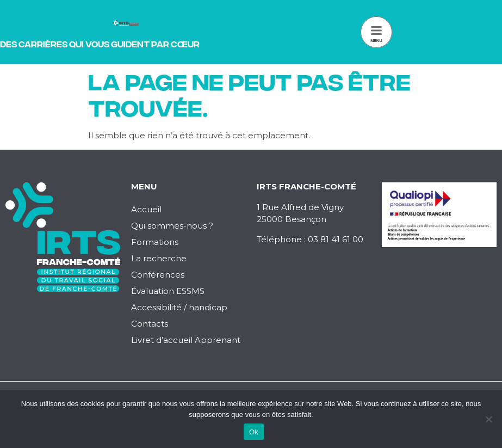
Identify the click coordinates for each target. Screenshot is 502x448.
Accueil (146, 209)
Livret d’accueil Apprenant (186, 340)
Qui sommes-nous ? (172, 226)
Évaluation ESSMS (168, 291)
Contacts (150, 324)
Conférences (158, 275)
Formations (155, 242)
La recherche (159, 258)
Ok (254, 432)
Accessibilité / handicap (179, 307)
